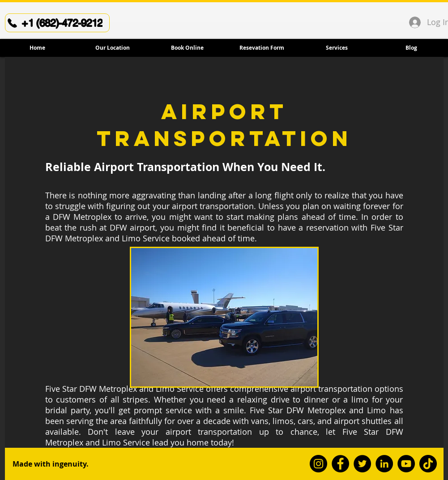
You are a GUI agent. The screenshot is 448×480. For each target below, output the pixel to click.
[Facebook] (340, 464)
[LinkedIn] (384, 464)
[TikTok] (428, 464)
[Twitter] (362, 464)
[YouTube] (406, 464)
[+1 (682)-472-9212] (57, 23)
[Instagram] (318, 464)
